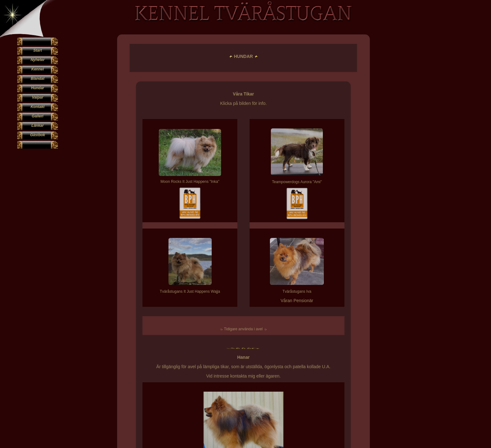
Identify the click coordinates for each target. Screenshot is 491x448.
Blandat (38, 79)
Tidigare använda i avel (206, 329)
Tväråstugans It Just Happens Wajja (167, 291)
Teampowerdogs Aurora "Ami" (250, 182)
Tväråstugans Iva (250, 291)
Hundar (38, 88)
